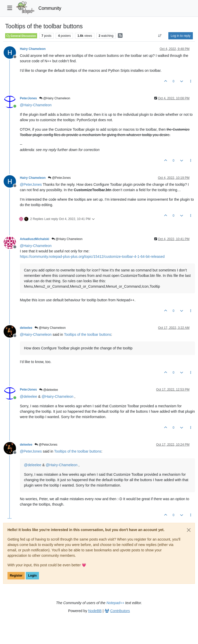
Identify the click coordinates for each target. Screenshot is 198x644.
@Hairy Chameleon (55, 98)
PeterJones (28, 98)
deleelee (26, 328)
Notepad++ (115, 603)
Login (32, 576)
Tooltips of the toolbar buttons (88, 334)
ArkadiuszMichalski (35, 239)
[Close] (189, 530)
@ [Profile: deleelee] (28, 396)
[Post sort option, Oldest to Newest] (160, 36)
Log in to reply (181, 36)
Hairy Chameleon (33, 49)
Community (50, 8)
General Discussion (21, 36)
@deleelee (49, 390)
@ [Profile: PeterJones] (31, 184)
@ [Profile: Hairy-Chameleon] (36, 105)
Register (16, 576)
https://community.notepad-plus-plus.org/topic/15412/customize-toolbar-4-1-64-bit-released (92, 257)
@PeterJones (59, 178)
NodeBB (95, 611)
